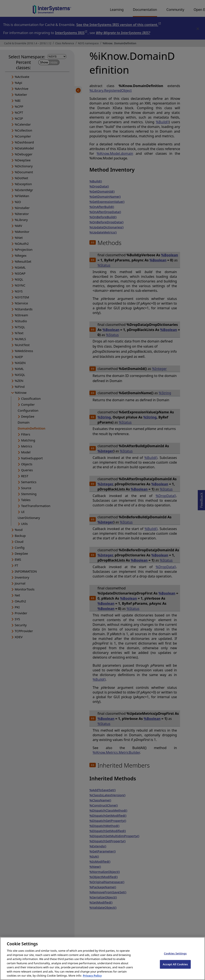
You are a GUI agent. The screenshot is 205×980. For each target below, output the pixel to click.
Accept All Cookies (175, 968)
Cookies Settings (175, 958)
